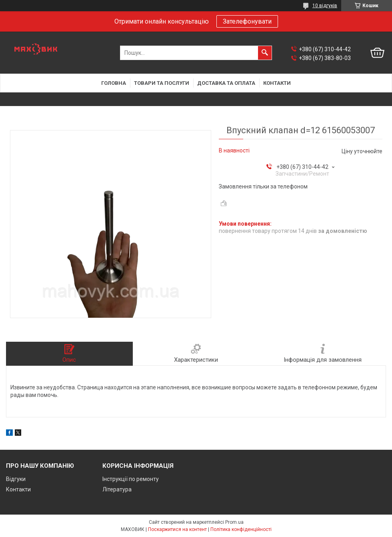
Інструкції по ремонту (131, 479)
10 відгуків (325, 6)
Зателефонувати (247, 21)
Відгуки (16, 479)
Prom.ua (234, 522)
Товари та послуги (162, 83)
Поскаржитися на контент (177, 529)
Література (117, 489)
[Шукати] (265, 53)
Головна (114, 83)
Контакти (277, 83)
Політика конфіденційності (241, 529)
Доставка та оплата (226, 83)
